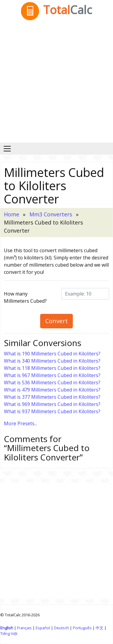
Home (12, 214)
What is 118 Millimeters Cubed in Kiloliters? (52, 368)
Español (43, 628)
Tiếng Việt (9, 633)
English (7, 628)
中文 (100, 628)
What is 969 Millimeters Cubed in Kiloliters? (52, 404)
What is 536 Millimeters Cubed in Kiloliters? (52, 382)
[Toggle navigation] (7, 149)
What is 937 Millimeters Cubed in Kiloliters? (52, 411)
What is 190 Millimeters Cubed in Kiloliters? (52, 354)
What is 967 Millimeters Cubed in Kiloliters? (52, 375)
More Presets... (21, 423)
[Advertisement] (56, 83)
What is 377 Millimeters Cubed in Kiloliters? (52, 397)
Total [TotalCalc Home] (56, 10)
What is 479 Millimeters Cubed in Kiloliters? (52, 390)
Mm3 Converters (51, 214)
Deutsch (61, 628)
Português (82, 628)
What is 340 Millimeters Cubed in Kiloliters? (52, 361)
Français (24, 628)
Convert (56, 321)
